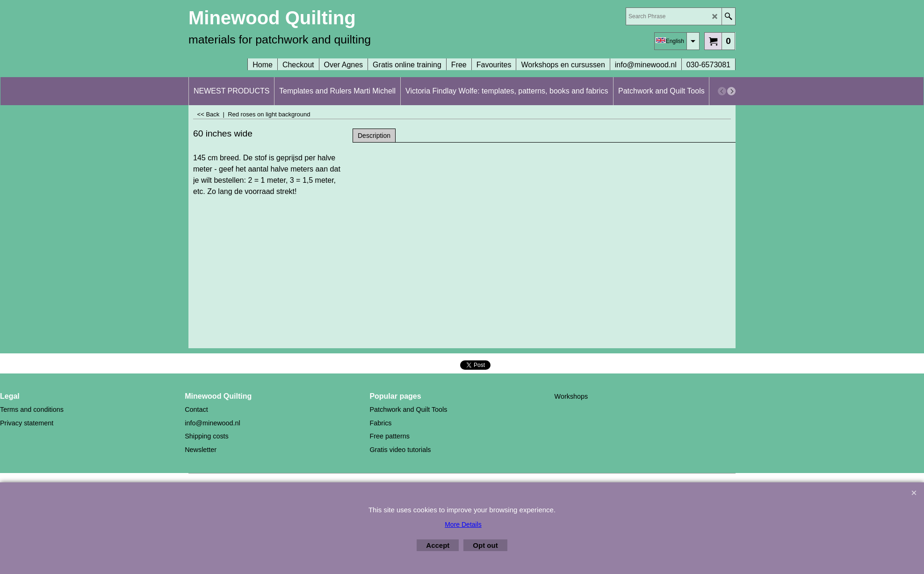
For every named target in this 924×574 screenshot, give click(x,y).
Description (374, 136)
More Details (463, 524)
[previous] (722, 91)
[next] (731, 91)
